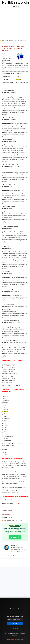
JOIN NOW (15, 537)
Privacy (12, 608)
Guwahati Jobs (10, 40)
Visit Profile (14, 556)
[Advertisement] (15, 24)
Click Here (12, 500)
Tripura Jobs (18, 605)
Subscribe (15, 623)
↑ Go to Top (15, 629)
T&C (19, 608)
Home (3, 40)
